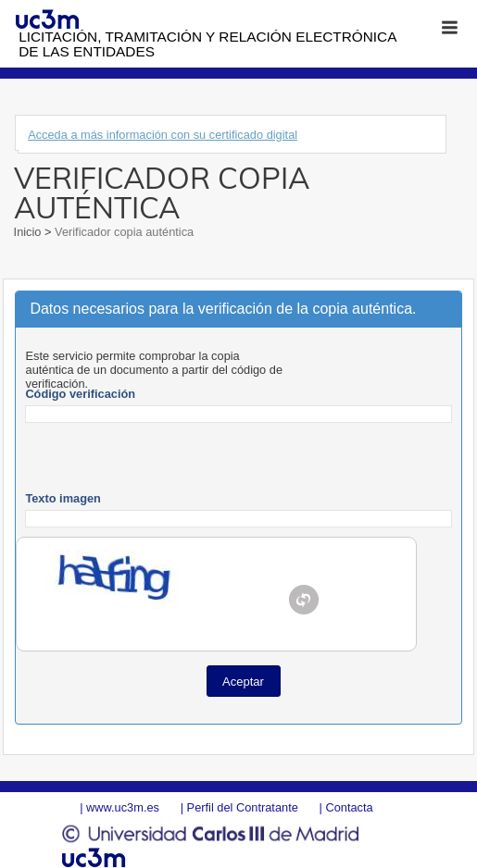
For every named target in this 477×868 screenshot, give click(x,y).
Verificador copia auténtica (123, 232)
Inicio (29, 232)
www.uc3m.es (123, 807)
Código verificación (80, 394)
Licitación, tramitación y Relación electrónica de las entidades (207, 44)
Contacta (349, 807)
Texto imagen (63, 498)
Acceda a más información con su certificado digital (163, 135)
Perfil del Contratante (243, 807)
